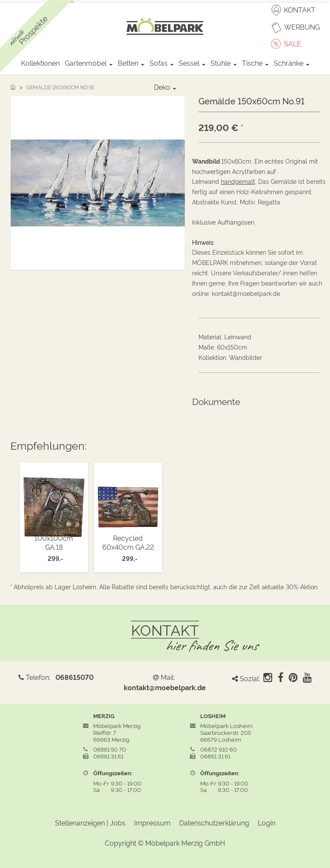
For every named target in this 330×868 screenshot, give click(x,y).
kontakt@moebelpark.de (165, 687)
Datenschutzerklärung (214, 822)
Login (267, 822)
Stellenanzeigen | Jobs (90, 822)
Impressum (152, 822)
